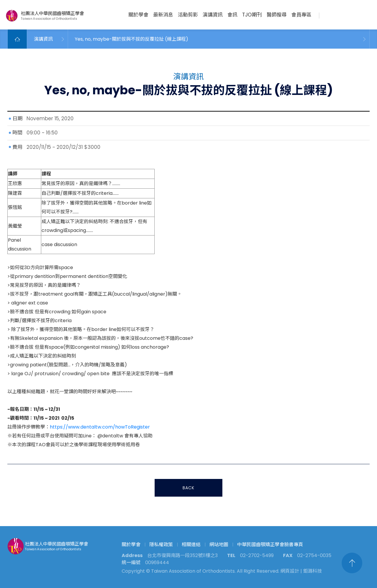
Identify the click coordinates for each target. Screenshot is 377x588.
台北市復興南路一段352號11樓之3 (182, 555)
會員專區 (301, 15)
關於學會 (138, 15)
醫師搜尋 (277, 15)
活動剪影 (188, 15)
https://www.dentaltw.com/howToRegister (100, 428)
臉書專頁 (353, 15)
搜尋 (329, 15)
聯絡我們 (341, 15)
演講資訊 (213, 15)
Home (17, 39)
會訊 (232, 15)
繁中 (364, 15)
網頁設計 (290, 571)
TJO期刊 (252, 15)
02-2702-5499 (257, 555)
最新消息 (163, 15)
